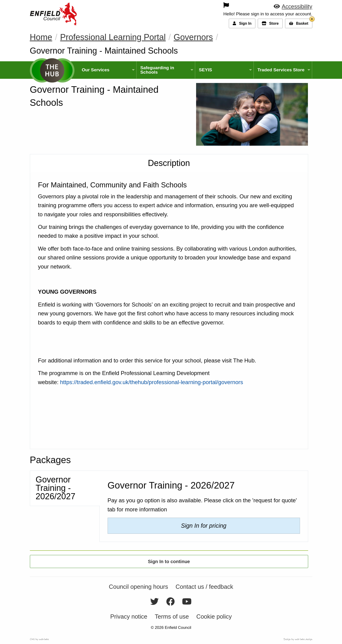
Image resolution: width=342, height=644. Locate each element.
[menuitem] (194, 5)
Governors (193, 37)
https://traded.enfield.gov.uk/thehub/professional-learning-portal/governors (152, 382)
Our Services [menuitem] (95, 70)
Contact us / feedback (204, 587)
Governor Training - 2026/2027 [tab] (56, 488)
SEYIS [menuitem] (206, 70)
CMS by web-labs (39, 639)
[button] (293, 6)
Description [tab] (169, 163)
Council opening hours (138, 587)
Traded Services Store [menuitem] (281, 70)
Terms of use (172, 616)
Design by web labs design (298, 639)
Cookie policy (214, 616)
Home (41, 37)
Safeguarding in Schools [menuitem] (157, 70)
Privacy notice (129, 616)
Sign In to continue (169, 561)
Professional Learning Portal (113, 37)
